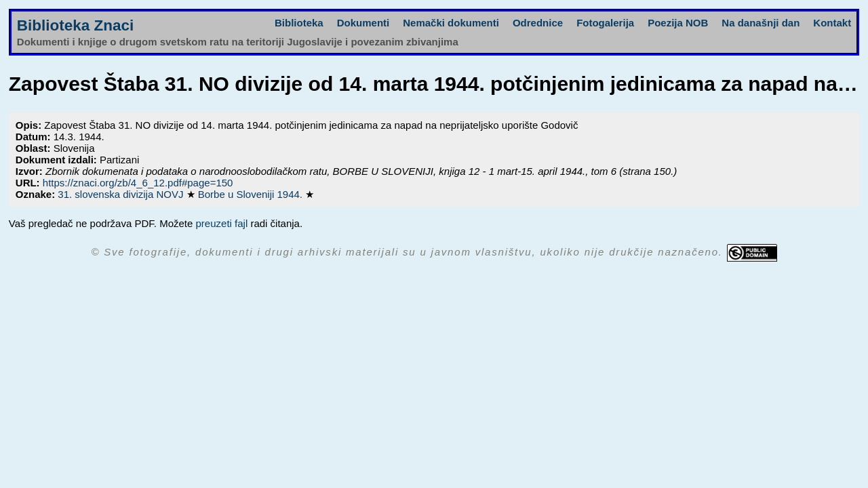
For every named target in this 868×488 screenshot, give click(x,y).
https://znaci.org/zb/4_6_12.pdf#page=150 (138, 183)
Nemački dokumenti (451, 23)
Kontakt (832, 23)
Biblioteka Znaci (76, 25)
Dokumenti (363, 23)
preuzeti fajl (222, 223)
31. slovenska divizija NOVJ (122, 194)
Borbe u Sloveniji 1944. (252, 194)
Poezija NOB (678, 23)
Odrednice (538, 23)
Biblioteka (299, 23)
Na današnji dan (761, 23)
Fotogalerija (605, 23)
